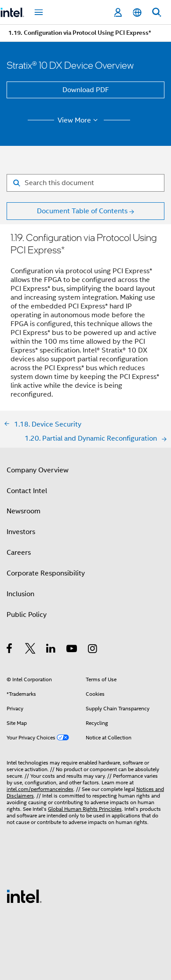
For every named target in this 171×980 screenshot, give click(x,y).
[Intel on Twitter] (31, 650)
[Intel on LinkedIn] (51, 650)
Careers (19, 553)
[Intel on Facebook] (10, 650)
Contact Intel (27, 491)
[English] (137, 13)
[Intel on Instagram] (93, 650)
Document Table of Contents (82, 211)
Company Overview (38, 470)
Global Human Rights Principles (85, 809)
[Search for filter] (85, 183)
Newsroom (24, 511)
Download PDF (86, 90)
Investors (21, 532)
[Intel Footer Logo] (24, 896)
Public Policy (27, 615)
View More (79, 120)
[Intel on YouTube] (72, 650)
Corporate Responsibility (46, 573)
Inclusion (20, 594)
